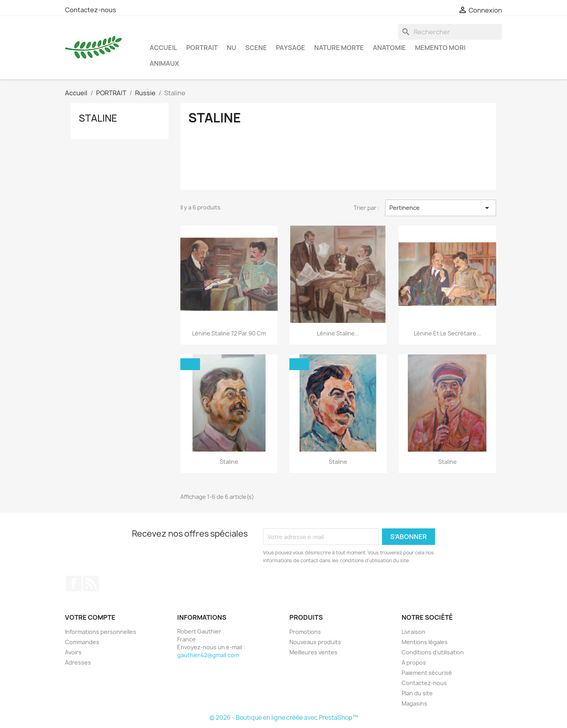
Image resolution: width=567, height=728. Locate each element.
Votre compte (90, 617)
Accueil (163, 48)
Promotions (305, 632)
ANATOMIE (389, 48)
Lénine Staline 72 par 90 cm (229, 333)
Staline (98, 118)
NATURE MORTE (339, 48)
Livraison (413, 632)
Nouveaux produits (315, 642)
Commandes (82, 642)
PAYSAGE (291, 48)
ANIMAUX (164, 63)
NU (232, 48)
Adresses (78, 662)
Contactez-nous (91, 10)
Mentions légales (425, 642)
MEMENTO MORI (440, 48)
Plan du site (417, 693)
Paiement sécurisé (427, 673)
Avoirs (73, 652)
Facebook (74, 584)
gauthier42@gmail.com (208, 655)
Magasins (414, 703)
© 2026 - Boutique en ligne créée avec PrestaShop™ (284, 718)
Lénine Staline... (338, 333)
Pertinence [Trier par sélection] (441, 208)
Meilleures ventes (313, 652)
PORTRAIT (202, 48)
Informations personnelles (101, 632)
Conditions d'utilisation (433, 652)
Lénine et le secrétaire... (447, 333)
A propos (414, 662)
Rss (91, 584)
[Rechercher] (450, 32)
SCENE (256, 48)
